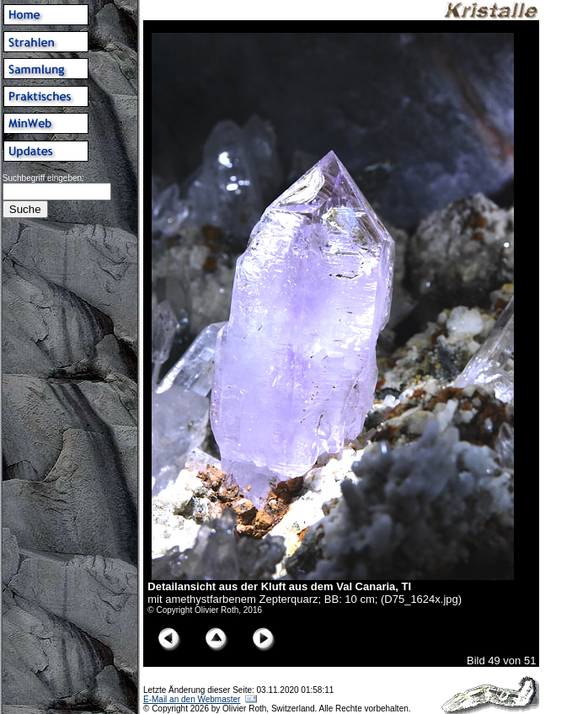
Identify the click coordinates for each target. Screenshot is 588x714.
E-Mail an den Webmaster (192, 699)
